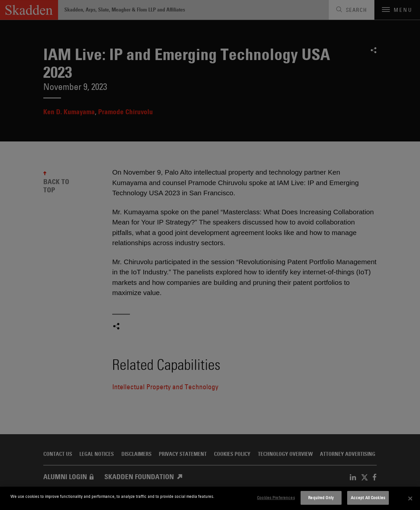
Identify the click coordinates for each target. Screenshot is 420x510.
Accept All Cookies (368, 498)
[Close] (410, 499)
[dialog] (210, 498)
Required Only (321, 498)
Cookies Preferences (276, 498)
